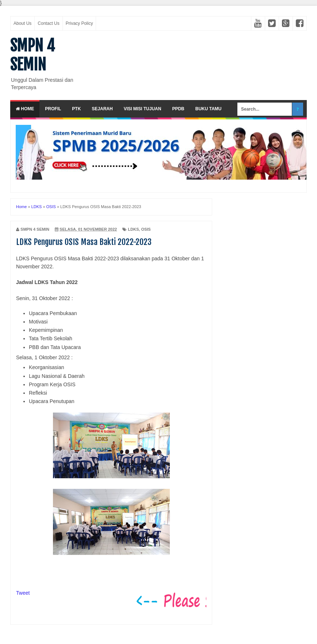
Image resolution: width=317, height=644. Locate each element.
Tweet (23, 593)
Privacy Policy (79, 23)
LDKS (133, 229)
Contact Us (48, 23)
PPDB (178, 109)
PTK (76, 109)
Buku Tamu (209, 109)
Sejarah (102, 109)
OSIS (146, 229)
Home (25, 109)
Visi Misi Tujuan (143, 109)
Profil (53, 109)
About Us (22, 23)
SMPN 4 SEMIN (33, 55)
